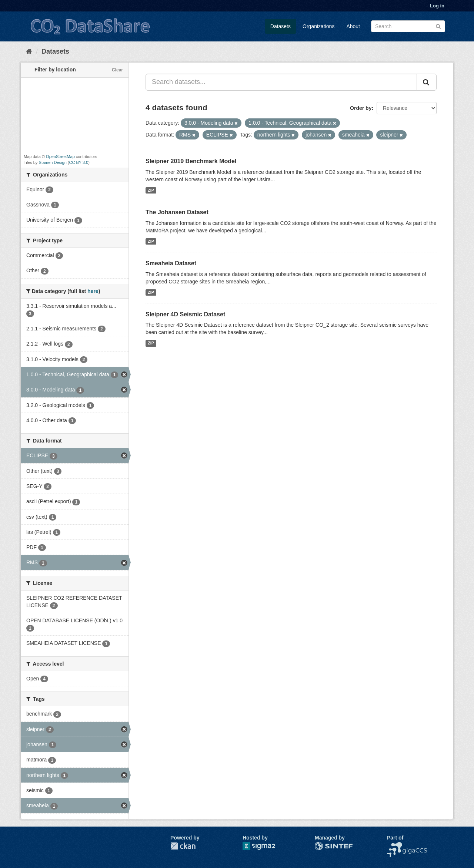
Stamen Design (53, 162)
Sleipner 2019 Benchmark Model (191, 161)
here (93, 291)
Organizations (318, 26)
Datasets (281, 26)
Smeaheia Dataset (171, 263)
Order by (361, 108)
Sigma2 (265, 846)
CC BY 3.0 (79, 162)
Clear (117, 70)
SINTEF (324, 846)
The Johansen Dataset (177, 212)
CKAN (183, 846)
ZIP (151, 190)
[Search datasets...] (281, 82)
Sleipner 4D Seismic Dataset (185, 314)
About (353, 26)
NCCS (394, 846)
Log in (437, 6)
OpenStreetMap (60, 157)
